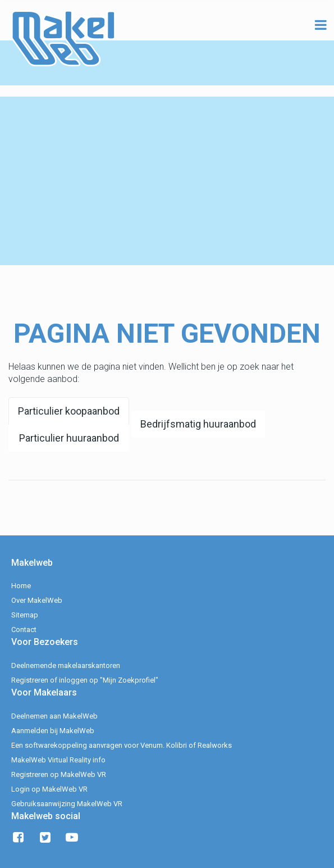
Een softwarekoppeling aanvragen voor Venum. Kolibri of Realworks (122, 745)
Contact (24, 630)
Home (21, 586)
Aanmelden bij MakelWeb (53, 731)
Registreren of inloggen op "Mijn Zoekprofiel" (85, 680)
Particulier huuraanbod (69, 438)
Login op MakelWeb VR (49, 789)
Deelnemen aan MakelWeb (54, 716)
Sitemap (25, 615)
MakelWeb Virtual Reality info (58, 760)
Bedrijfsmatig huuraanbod (198, 424)
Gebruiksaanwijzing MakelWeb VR (67, 804)
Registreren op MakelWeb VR (59, 774)
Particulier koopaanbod (69, 411)
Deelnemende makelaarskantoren (66, 665)
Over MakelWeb (37, 600)
